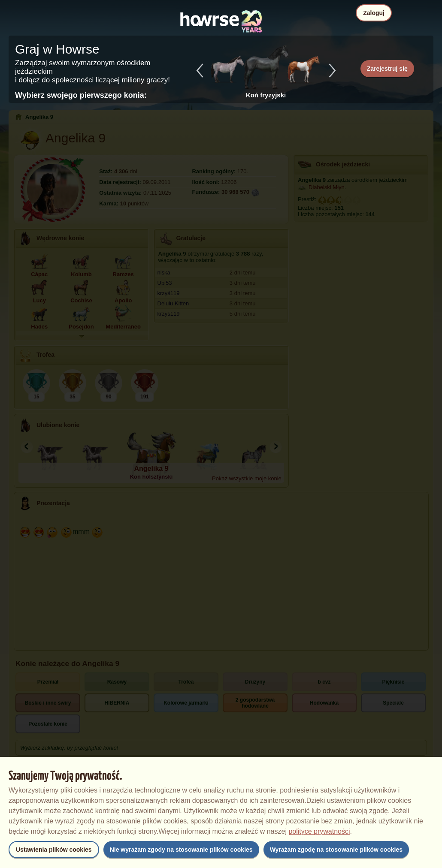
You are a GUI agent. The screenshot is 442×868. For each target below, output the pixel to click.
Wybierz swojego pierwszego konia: (81, 95)
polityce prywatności (319, 831)
